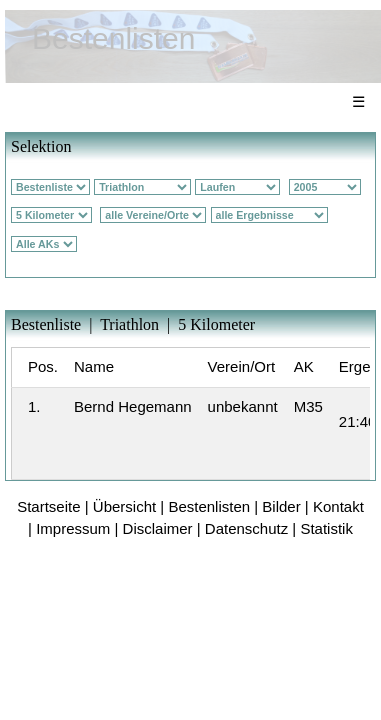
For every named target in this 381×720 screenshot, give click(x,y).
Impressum (73, 528)
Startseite (48, 506)
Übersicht (124, 506)
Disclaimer (158, 528)
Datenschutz (246, 528)
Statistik (326, 528)
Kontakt (338, 506)
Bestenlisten (209, 506)
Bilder (281, 506)
